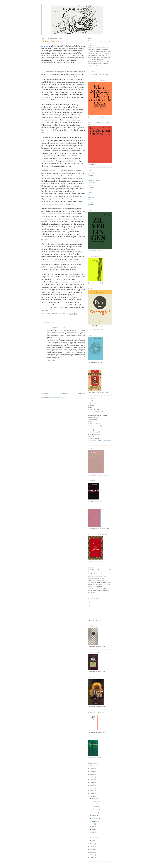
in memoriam (92, 178)
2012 (92, 849)
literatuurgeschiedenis (94, 180)
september (95, 818)
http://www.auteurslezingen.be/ (97, 426)
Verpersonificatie (96, 801)
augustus (95, 821)
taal (89, 200)
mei (93, 829)
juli (93, 824)
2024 (92, 771)
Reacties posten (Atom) (57, 397)
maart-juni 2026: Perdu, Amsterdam (98, 74)
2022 (92, 777)
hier (97, 66)
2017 (92, 791)
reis (89, 195)
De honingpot (77, 9)
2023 (92, 774)
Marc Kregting (92, 41)
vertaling (91, 202)
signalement (92, 197)
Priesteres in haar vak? (98, 804)
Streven (64, 58)
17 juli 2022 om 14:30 (59, 328)
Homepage (64, 393)
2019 (92, 785)
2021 (92, 780)
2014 (92, 844)
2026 (92, 766)
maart (94, 835)
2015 (92, 796)
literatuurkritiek (93, 183)
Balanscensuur (96, 807)
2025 (92, 769)
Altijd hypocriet (96, 809)
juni (93, 827)
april (93, 832)
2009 (92, 858)
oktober (94, 816)
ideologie (91, 175)
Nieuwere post (45, 393)
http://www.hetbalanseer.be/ (96, 411)
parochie (91, 190)
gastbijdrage (92, 173)
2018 (92, 788)
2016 (92, 793)
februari (94, 838)
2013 (92, 847)
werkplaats (91, 204)
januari (94, 840)
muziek (49, 316)
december (95, 799)
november (95, 813)
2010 (92, 855)
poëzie (90, 192)
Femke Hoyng (106, 57)
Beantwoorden (51, 360)
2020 (92, 782)
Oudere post (82, 393)
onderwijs (91, 187)
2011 (92, 852)
